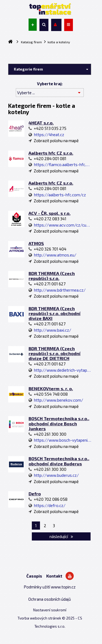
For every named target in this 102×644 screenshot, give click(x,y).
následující (61, 536)
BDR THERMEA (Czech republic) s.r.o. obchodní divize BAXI (55, 313)
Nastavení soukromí (50, 610)
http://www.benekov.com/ (56, 400)
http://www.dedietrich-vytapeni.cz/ (60, 370)
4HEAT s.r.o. (41, 123)
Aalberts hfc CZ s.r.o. (51, 153)
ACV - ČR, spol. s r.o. (50, 213)
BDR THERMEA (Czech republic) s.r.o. (52, 276)
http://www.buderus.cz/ (54, 475)
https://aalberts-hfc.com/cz (57, 195)
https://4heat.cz (46, 135)
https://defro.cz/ (47, 505)
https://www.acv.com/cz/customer (60, 225)
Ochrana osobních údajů (50, 599)
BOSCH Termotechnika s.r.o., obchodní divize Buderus (59, 461)
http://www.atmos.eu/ (52, 255)
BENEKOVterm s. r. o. (51, 388)
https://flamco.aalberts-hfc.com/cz (60, 164)
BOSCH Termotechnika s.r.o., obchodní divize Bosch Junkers (59, 423)
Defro (35, 494)
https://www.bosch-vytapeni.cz (60, 440)
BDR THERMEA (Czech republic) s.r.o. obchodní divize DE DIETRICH (55, 353)
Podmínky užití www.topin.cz (50, 587)
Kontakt (54, 576)
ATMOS (36, 243)
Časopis (34, 576)
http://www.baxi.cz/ (50, 330)
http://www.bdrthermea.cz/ (57, 290)
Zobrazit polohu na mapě (54, 141)
